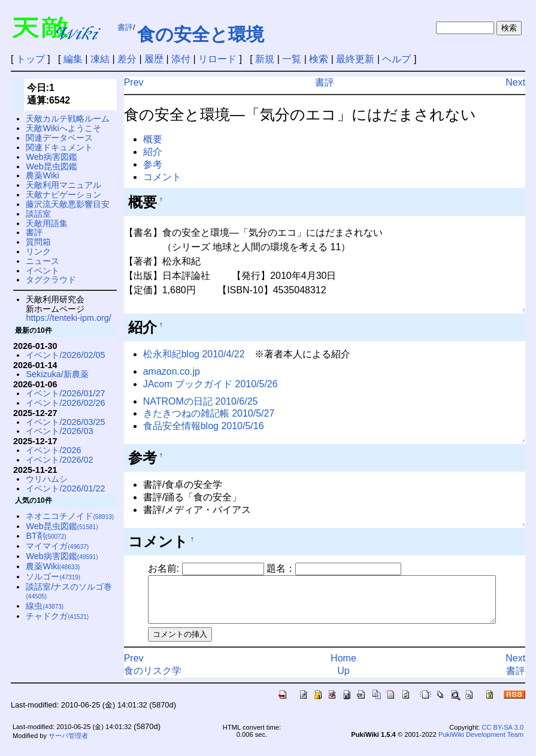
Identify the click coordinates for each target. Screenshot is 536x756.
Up (350, 680)
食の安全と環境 (201, 34)
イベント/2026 (53, 450)
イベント (43, 271)
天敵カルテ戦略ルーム (68, 119)
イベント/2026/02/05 (65, 355)
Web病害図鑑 (51, 157)
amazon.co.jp (172, 371)
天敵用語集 (47, 223)
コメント (162, 177)
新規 (265, 59)
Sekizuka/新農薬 (57, 374)
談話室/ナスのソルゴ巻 (69, 591)
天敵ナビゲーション (63, 195)
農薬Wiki (42, 175)
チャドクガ (57, 616)
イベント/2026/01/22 (65, 488)
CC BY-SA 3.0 (502, 736)
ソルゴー (53, 576)
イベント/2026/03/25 (65, 422)
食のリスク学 (153, 680)
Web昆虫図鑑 (51, 166)
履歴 (154, 59)
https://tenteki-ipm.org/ (68, 318)
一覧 (292, 59)
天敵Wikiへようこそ (63, 128)
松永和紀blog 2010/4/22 (194, 354)
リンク (38, 251)
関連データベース (59, 138)
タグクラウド (51, 280)
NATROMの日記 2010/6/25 (201, 401)
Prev (134, 82)
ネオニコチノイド (70, 516)
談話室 (38, 214)
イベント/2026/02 (59, 460)
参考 (153, 164)
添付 (181, 59)
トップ (31, 59)
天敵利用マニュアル (63, 185)
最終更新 (355, 59)
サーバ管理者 (68, 745)
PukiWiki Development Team (481, 743)
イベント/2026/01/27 (65, 393)
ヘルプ (396, 59)
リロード (217, 59)
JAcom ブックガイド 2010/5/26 (211, 384)
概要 (153, 139)
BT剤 (46, 536)
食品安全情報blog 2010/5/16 (204, 426)
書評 (125, 27)
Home (349, 667)
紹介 (153, 152)
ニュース (43, 261)
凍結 (100, 59)
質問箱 (38, 242)
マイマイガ (57, 546)
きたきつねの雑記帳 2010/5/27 (209, 413)
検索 (319, 59)
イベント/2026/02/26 (65, 403)
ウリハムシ (47, 479)
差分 (127, 59)
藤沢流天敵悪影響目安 (68, 204)
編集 (73, 59)
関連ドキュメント (59, 147)
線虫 (45, 606)
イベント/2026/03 (59, 431)
